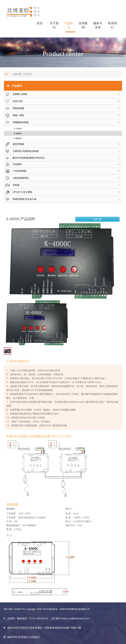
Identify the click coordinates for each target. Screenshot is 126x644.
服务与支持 (98, 25)
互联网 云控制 (16, 94)
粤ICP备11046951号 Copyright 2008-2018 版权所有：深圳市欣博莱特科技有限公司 (47, 609)
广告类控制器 (15, 171)
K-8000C (18, 138)
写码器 (12, 185)
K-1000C (18, 129)
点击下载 (97, 219)
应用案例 (83, 25)
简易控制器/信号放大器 (20, 199)
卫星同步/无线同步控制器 (21, 151)
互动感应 (13, 164)
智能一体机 (14, 115)
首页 (40, 23)
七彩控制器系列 (16, 178)
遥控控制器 (14, 144)
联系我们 (112, 25)
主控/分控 (13, 101)
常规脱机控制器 (16, 122)
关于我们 (54, 25)
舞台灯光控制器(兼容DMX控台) (24, 158)
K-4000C (18, 133)
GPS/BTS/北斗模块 (18, 192)
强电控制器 (14, 108)
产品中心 (69, 25)
